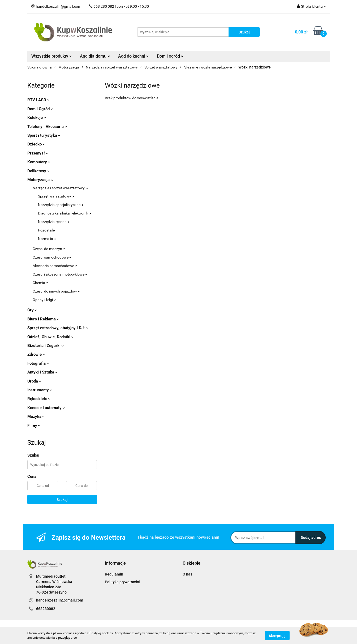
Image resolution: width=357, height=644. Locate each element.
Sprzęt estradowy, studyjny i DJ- (58, 328)
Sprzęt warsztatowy (56, 196)
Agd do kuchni (134, 56)
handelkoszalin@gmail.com (60, 600)
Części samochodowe (52, 257)
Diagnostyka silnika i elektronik (64, 213)
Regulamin (114, 574)
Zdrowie (36, 354)
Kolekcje (37, 118)
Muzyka (36, 417)
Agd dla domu (95, 56)
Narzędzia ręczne (54, 222)
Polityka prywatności (122, 582)
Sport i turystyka (44, 135)
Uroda (34, 381)
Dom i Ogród (40, 109)
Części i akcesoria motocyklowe (60, 274)
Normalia (47, 239)
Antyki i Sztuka (42, 372)
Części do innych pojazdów (56, 291)
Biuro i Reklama (43, 319)
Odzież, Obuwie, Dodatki (50, 337)
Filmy (34, 426)
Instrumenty (40, 390)
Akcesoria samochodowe (55, 266)
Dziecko (36, 144)
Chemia (40, 283)
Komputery (39, 162)
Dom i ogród (170, 56)
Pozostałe (46, 230)
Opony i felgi (44, 300)
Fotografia (38, 363)
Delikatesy (38, 171)
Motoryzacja (40, 180)
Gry (32, 310)
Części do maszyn (49, 249)
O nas (187, 574)
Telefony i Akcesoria (47, 127)
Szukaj (62, 500)
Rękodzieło (39, 399)
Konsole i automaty (46, 408)
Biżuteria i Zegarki (46, 346)
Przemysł (38, 153)
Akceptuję (277, 636)
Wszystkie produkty (52, 56)
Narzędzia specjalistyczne (61, 205)
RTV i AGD (38, 100)
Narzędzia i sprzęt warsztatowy (60, 188)
